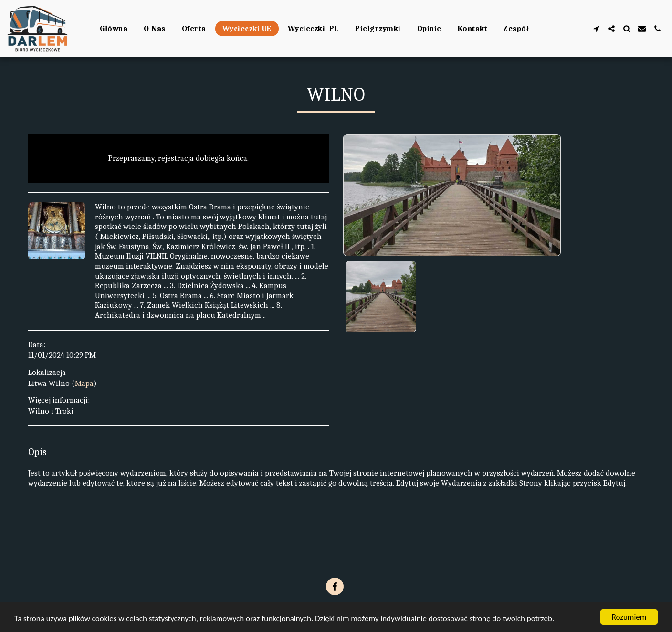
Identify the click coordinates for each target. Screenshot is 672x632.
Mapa (84, 383)
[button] (596, 29)
